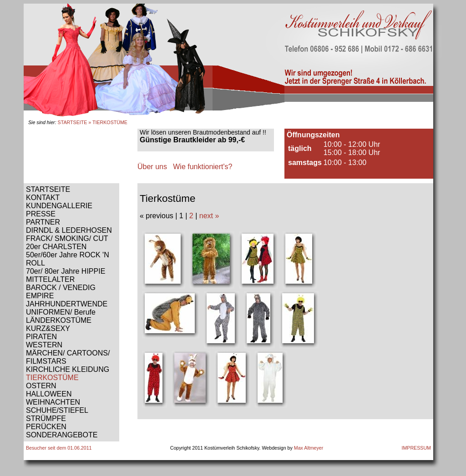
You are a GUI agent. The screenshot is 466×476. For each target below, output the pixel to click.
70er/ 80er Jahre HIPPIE (66, 271)
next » (209, 216)
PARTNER (43, 222)
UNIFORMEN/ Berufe (61, 312)
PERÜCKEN (46, 427)
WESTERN (44, 345)
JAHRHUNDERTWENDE (67, 304)
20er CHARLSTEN (56, 247)
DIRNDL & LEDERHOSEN (69, 230)
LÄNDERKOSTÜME (59, 320)
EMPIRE (40, 296)
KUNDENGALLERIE (59, 206)
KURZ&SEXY (48, 328)
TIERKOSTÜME (52, 378)
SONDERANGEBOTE (62, 435)
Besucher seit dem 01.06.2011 (59, 448)
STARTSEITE (73, 122)
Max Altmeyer (309, 448)
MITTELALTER (50, 279)
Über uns (152, 167)
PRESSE (41, 214)
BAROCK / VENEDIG (61, 288)
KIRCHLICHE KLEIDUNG (68, 369)
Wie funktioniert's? (203, 167)
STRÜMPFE (46, 418)
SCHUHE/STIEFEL (57, 410)
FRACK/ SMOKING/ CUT (67, 238)
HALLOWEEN (49, 394)
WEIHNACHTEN (53, 402)
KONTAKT (43, 198)
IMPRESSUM (416, 448)
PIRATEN (41, 337)
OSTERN (41, 386)
